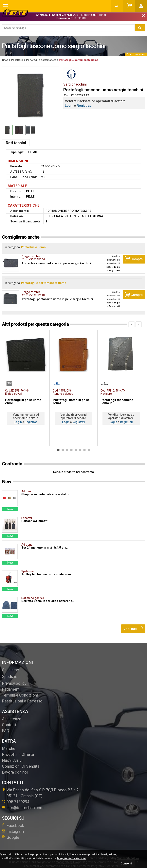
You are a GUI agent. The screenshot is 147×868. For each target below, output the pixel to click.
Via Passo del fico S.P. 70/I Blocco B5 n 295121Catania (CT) (40, 789)
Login (69, 105)
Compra (134, 257)
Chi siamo (11, 666)
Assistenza (12, 715)
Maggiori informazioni (71, 858)
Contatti (9, 721)
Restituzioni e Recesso (22, 697)
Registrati (84, 105)
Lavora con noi (15, 768)
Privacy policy (14, 679)
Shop (5, 60)
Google (11, 833)
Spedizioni (11, 673)
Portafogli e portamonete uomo (45, 281)
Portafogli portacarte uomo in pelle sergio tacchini (57, 295)
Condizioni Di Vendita (21, 762)
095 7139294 (18, 798)
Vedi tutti (133, 624)
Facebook (13, 822)
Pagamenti (11, 685)
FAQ (6, 727)
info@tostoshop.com (23, 804)
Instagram (13, 828)
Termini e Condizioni (20, 691)
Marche (9, 745)
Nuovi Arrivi (12, 756)
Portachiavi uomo (35, 247)
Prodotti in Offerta (18, 750)
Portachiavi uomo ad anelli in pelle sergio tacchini (56, 261)
